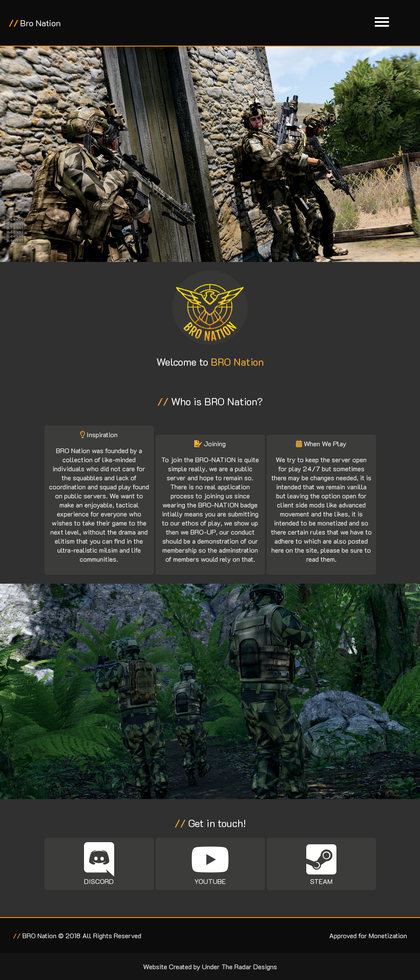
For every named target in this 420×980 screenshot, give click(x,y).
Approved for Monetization (368, 935)
